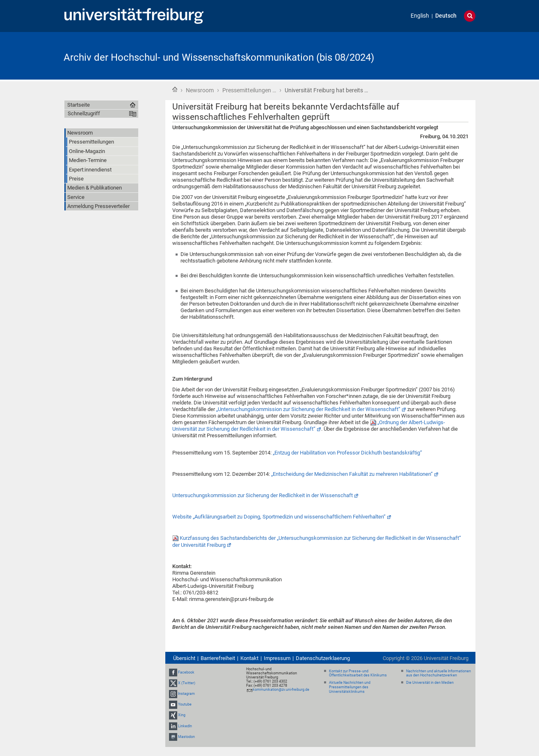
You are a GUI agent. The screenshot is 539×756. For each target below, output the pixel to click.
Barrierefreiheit (218, 658)
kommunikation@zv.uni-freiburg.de (281, 690)
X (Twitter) (187, 683)
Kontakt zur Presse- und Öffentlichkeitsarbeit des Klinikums (358, 673)
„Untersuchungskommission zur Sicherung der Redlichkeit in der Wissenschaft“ (308, 409)
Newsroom (200, 90)
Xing (182, 715)
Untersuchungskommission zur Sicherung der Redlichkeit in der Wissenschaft (263, 495)
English (420, 16)
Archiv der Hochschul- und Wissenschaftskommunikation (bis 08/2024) (219, 57)
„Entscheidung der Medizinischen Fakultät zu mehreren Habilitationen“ (352, 474)
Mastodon (186, 737)
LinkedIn (185, 726)
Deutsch (446, 16)
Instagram (186, 694)
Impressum (277, 658)
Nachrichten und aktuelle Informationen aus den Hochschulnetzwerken (439, 673)
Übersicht (184, 658)
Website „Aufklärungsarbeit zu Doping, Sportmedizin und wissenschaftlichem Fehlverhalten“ (279, 517)
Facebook (186, 672)
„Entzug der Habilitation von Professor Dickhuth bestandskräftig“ (347, 453)
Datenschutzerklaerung (323, 658)
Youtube (185, 704)
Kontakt (249, 658)
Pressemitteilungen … (249, 90)
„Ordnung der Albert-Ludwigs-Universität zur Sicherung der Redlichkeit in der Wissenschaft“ (309, 426)
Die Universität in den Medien (430, 683)
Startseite (175, 89)
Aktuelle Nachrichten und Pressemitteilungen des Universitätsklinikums (350, 687)
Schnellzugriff (84, 113)
